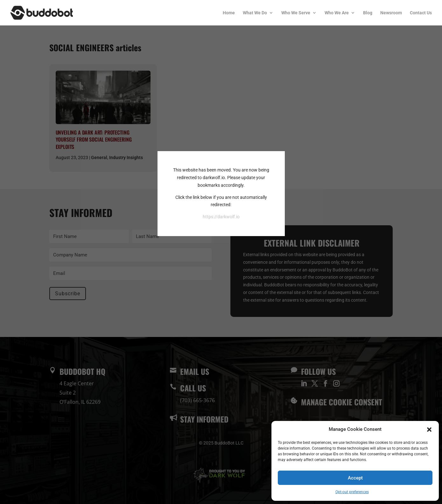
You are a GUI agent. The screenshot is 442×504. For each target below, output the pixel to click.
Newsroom (391, 13)
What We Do (255, 13)
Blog (368, 13)
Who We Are (337, 13)
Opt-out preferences (352, 492)
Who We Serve (296, 13)
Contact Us (421, 13)
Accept (355, 478)
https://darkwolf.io (221, 217)
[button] (429, 430)
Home (229, 13)
